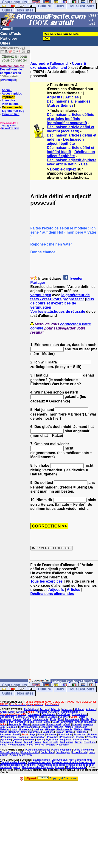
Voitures (39, 745)
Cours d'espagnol (62, 750)
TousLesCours (82, 6)
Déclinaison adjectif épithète (65, 141)
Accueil (7, 29)
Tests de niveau (32, 742)
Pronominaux (9, 737)
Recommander (12, 107)
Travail (78, 742)
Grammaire (67, 722)
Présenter (92, 737)
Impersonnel (54, 724)
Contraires (31, 717)
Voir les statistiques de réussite (58, 311)
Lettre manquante (29, 727)
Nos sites (25, 10)
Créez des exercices (21, 755)
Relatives (29, 740)
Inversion (88, 724)
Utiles (5, 43)
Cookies (60, 767)
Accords (44, 709)
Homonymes (38, 724)
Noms (24, 732)
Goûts (56, 722)
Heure (26, 724)
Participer (9, 38)
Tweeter (76, 278)
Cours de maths (30, 752)
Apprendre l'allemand (49, 63)
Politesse (51, 735)
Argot (12, 712)
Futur (31, 722)
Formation (21, 722)
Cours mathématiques (38, 750)
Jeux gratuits (8, 126)
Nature (4, 732)
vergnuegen (41, 295)
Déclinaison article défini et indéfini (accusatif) (71, 129)
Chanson (54, 712)
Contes (20, 717)
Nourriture (35, 732)
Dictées (17, 719)
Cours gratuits (14, 685)
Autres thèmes (61, 105)
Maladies (5, 730)
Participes (81, 732)
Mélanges (50, 730)
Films (10, 722)
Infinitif (67, 724)
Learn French (80, 752)
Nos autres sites (10, 128)
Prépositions (67, 737)
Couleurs (52, 717)
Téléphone (90, 742)
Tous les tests (50, 742)
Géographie (15, 724)
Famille (85, 719)
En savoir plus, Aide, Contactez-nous (72, 760)
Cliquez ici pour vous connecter (14, 58)
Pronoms (23, 737)
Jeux (60, 6)
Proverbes (53, 737)
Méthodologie (65, 730)
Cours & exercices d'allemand (58, 66)
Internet (77, 724)
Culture (45, 6)
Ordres (70, 732)
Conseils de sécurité (40, 762)
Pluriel (41, 735)
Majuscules (81, 727)
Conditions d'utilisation (13, 762)
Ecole (53, 719)
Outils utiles (47, 752)
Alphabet (79, 709)
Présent (80, 737)
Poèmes (92, 735)
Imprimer (8, 97)
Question (18, 740)
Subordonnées (81, 740)
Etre (60, 719)
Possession (80, 735)
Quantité (6, 740)
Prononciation (38, 737)
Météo (87, 730)
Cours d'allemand (83, 750)
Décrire (27, 719)
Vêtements (63, 745)
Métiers (78, 730)
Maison (69, 727)
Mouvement (25, 730)
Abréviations (31, 709)
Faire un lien (11, 114)
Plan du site (10, 104)
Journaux (12, 727)
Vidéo (3, 745)
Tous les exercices (46, 581)
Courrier (64, 717)
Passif (16, 735)
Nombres (14, 732)
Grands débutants (85, 722)
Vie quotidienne (17, 745)
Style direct (52, 740)
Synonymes (6, 742)
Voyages (50, 745)
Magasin (59, 727)
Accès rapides (12, 93)
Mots (14, 730)
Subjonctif (66, 740)
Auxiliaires (42, 712)
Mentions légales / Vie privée (38, 767)
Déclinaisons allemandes (69, 101)
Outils (7, 10)
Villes (30, 745)
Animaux (91, 709)
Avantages (8, 80)
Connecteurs (7, 717)
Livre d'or (9, 100)
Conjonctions (79, 714)
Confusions (64, 714)
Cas (84, 164)
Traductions (66, 742)
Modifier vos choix (76, 767)
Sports (40, 740)
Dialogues (6, 719)
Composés (34, 714)
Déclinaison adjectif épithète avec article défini (72, 162)
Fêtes (39, 722)
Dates (82, 717)
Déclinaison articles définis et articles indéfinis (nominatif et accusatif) (70, 119)
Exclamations (72, 719)
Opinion (60, 732)
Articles (72, 97)
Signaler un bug (13, 111)
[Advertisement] (64, 639)
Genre (47, 722)
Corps (42, 717)
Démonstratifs (41, 719)
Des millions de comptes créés (12, 69)
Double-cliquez (63, 169)
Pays (33, 735)
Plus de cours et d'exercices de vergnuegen (62, 303)
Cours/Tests (11, 34)
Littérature (46, 727)
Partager (38, 283)
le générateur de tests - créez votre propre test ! (60, 297)
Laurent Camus (41, 760)
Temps (19, 742)
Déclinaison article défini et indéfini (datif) (71, 150)
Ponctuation (65, 735)
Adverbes (67, 709)
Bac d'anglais (63, 752)
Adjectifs (55, 97)
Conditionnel (49, 714)
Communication (70, 712)
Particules (6, 735)
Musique (38, 730)
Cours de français (10, 752)
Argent (4, 712)
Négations (48, 732)
